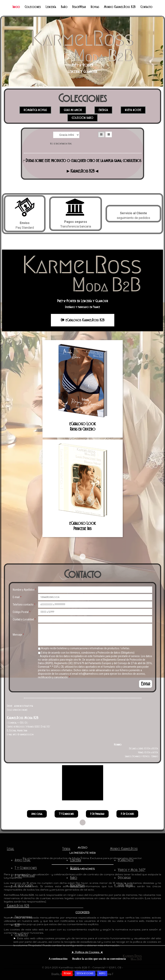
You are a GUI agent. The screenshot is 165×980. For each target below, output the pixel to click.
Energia (103, 110)
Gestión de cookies (85, 973)
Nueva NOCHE (133, 110)
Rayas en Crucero (83, 429)
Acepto (102, 973)
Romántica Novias (35, 110)
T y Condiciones (66, 814)
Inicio (16, 7)
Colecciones (33, 7)
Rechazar (67, 973)
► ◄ (87, 952)
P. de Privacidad (97, 814)
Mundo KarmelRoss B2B (120, 7)
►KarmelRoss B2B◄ (82, 171)
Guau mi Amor (73, 110)
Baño (64, 7)
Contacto (146, 7)
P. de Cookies (127, 814)
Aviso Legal (37, 814)
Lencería (51, 7)
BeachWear (79, 7)
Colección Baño (82, 118)
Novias (95, 7)
